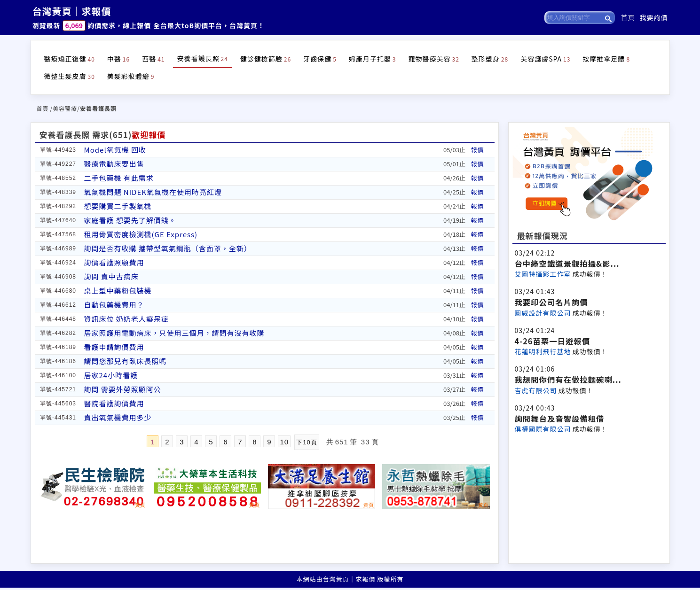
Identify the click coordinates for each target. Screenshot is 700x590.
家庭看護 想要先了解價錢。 (130, 220)
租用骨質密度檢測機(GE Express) (141, 234)
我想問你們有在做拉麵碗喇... (568, 380)
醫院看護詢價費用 (114, 403)
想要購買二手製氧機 (118, 206)
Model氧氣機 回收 (115, 150)
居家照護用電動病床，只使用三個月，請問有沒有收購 (174, 333)
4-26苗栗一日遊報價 (553, 341)
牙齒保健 (320, 59)
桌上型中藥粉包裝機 (118, 291)
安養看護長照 (202, 58)
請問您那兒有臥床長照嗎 (126, 361)
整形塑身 (490, 59)
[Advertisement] (589, 497)
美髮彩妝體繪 (131, 76)
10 (284, 442)
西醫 (153, 59)
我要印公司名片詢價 (551, 302)
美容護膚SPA (545, 59)
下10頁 (307, 442)
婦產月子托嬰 (373, 59)
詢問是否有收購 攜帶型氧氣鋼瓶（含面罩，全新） (168, 248)
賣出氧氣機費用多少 (118, 417)
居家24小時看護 (111, 375)
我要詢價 (654, 17)
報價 (478, 150)
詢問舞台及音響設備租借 (560, 419)
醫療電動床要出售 (114, 164)
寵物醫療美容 (433, 59)
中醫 (118, 59)
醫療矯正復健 (70, 59)
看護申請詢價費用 (114, 347)
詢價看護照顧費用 (114, 262)
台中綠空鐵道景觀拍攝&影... (567, 264)
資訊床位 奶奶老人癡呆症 (126, 319)
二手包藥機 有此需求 (119, 178)
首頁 (628, 17)
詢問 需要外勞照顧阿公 (123, 389)
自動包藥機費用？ (114, 305)
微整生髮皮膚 (70, 76)
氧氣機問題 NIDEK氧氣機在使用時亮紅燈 (153, 192)
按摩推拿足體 (606, 59)
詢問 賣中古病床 (111, 276)
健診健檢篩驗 (266, 59)
